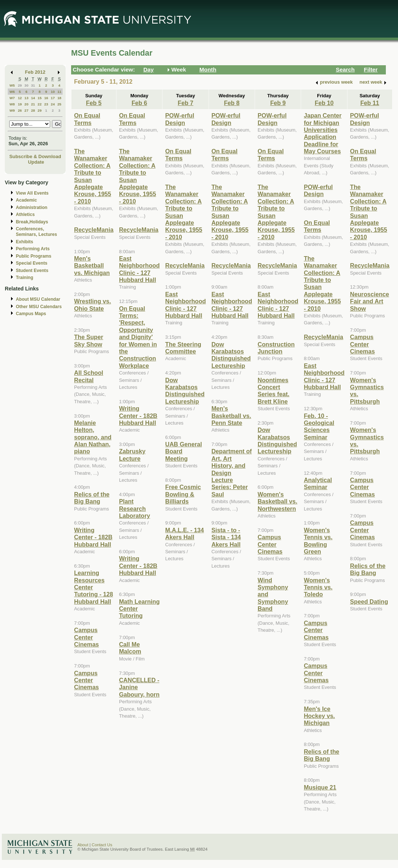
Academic (26, 200)
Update (36, 162)
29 (20, 85)
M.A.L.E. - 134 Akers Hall (184, 534)
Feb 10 (324, 103)
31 (33, 85)
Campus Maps (31, 314)
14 (33, 98)
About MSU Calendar (38, 299)
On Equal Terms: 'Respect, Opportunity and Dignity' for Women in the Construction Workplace (138, 337)
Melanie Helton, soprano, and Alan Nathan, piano (93, 437)
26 (20, 110)
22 (40, 104)
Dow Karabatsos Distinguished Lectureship (185, 391)
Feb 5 (94, 103)
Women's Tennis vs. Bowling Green (318, 541)
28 (33, 110)
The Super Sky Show (89, 340)
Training (25, 278)
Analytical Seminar (318, 483)
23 (46, 104)
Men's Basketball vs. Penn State (231, 416)
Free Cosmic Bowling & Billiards (183, 494)
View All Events (32, 193)
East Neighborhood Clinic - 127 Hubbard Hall (139, 269)
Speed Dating (369, 602)
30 (26, 85)
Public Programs (34, 256)
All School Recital (89, 376)
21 (33, 104)
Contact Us (102, 845)
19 (20, 104)
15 (40, 98)
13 (26, 98)
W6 (12, 92)
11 (60, 92)
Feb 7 (185, 103)
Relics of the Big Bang (92, 498)
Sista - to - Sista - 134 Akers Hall (226, 537)
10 (53, 92)
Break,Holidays (32, 222)
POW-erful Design (180, 119)
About (83, 845)
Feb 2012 (35, 72)
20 (26, 104)
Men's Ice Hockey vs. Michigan (319, 716)
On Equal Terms (87, 119)
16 (46, 98)
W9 (12, 110)
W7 (12, 98)
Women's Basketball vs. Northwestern (277, 501)
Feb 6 (139, 103)
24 (53, 104)
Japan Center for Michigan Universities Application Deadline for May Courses (322, 133)
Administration (32, 208)
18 (60, 98)
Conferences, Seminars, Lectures (36, 232)
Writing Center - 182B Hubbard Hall (93, 537)
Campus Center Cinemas (86, 637)
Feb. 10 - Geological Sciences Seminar (319, 426)
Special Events (32, 263)
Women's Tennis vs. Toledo (318, 587)
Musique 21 (320, 787)
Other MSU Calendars (39, 307)
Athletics (25, 215)
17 (53, 98)
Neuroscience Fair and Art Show (370, 301)
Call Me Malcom (130, 648)
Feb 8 (232, 103)
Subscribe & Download (35, 156)
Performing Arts (33, 249)
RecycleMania (94, 230)
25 (60, 104)
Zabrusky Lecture (132, 455)
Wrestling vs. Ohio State (92, 305)
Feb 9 (278, 103)
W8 (12, 104)
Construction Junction (276, 348)
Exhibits (25, 242)
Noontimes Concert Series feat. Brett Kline (273, 391)
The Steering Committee (183, 348)
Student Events (32, 271)
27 (26, 110)
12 (20, 98)
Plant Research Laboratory (135, 508)
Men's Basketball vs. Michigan (92, 266)
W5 (12, 85)
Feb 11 (370, 103)
